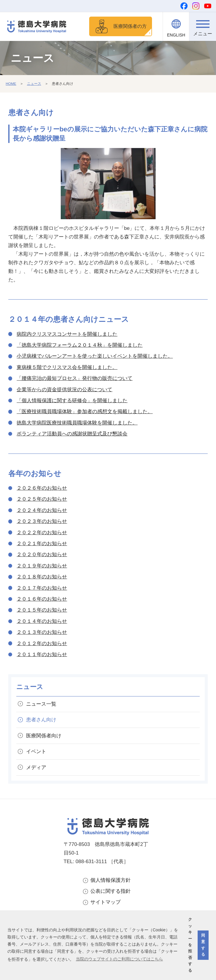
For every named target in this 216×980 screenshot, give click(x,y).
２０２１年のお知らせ (42, 544)
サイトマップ (105, 904)
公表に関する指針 (111, 893)
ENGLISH (176, 35)
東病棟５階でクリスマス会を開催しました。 (67, 368)
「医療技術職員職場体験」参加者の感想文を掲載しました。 (85, 412)
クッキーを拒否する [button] (190, 945)
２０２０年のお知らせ (42, 555)
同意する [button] (203, 945)
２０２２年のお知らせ (42, 533)
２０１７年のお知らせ (42, 589)
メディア (36, 769)
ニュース (34, 85)
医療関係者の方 (128, 27)
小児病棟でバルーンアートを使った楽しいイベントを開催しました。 (95, 357)
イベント (36, 753)
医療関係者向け (44, 737)
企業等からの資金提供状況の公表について (64, 390)
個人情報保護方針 (111, 881)
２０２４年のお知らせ (42, 511)
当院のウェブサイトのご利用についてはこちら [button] (119, 959)
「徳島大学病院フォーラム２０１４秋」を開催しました (80, 346)
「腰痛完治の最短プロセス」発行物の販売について (75, 379)
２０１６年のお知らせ (42, 600)
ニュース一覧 (41, 705)
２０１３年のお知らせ (42, 633)
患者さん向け (41, 721)
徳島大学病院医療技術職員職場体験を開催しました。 (77, 424)
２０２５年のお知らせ (42, 500)
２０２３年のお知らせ (42, 522)
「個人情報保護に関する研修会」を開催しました (72, 401)
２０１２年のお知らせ (42, 644)
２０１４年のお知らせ (42, 622)
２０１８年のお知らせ (42, 578)
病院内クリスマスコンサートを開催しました (67, 335)
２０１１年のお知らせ (42, 655)
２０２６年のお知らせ (42, 489)
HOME (11, 85)
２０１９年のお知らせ (42, 567)
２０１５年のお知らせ (42, 611)
